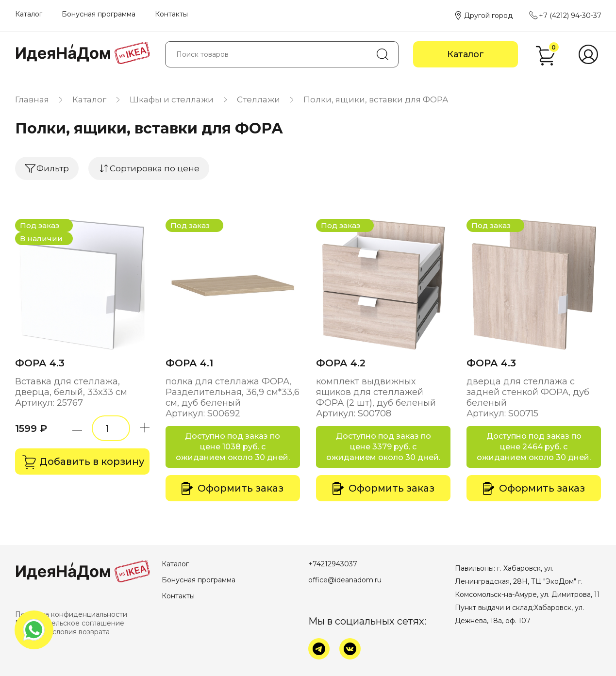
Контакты (171, 14)
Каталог (29, 14)
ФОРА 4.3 (40, 363)
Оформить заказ (233, 488)
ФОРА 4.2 (341, 363)
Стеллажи (258, 99)
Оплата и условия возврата (62, 632)
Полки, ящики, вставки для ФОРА (376, 99)
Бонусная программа (99, 14)
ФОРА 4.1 (189, 363)
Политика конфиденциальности (71, 614)
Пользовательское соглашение (70, 623)
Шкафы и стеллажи (172, 99)
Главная (32, 99)
